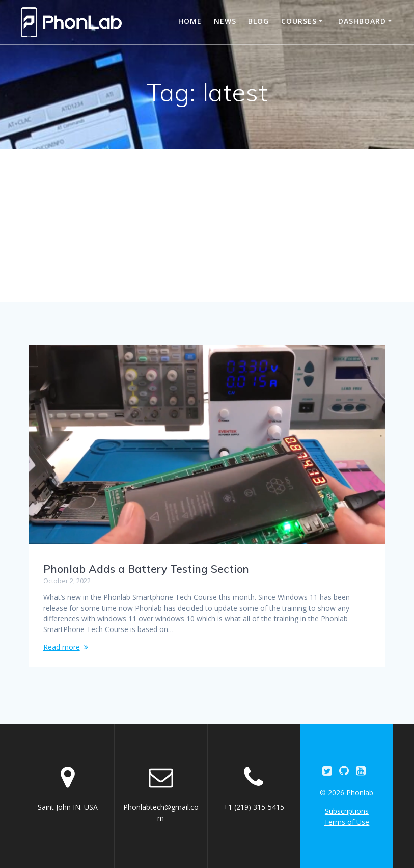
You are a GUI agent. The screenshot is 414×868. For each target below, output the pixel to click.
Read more (62, 647)
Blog (258, 21)
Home (190, 21)
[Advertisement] (207, 225)
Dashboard (362, 21)
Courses (299, 21)
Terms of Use (347, 822)
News (225, 21)
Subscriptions (347, 811)
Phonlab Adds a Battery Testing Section (146, 569)
